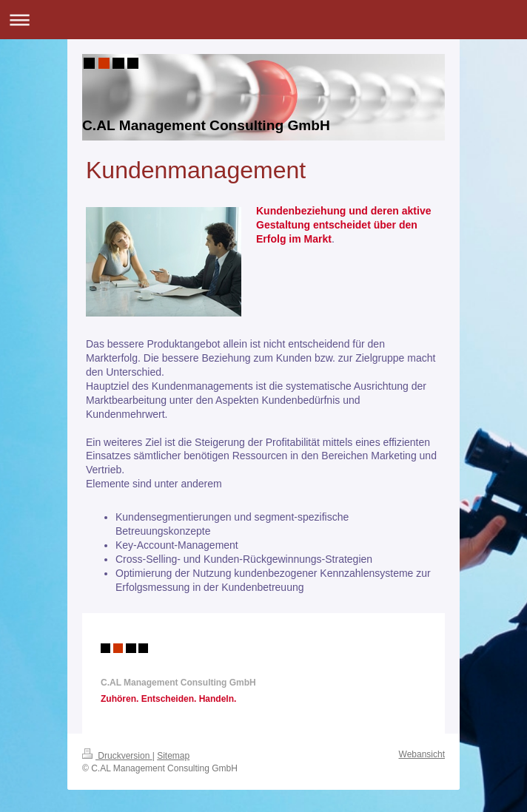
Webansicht (422, 754)
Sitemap (173, 756)
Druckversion (117, 756)
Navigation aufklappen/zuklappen (263, 20)
